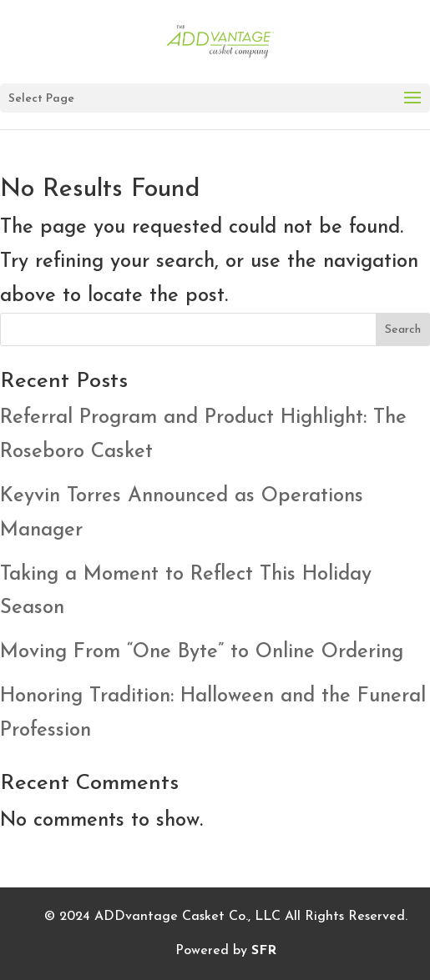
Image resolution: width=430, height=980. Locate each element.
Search (403, 330)
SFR (264, 951)
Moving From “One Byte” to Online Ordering (202, 652)
